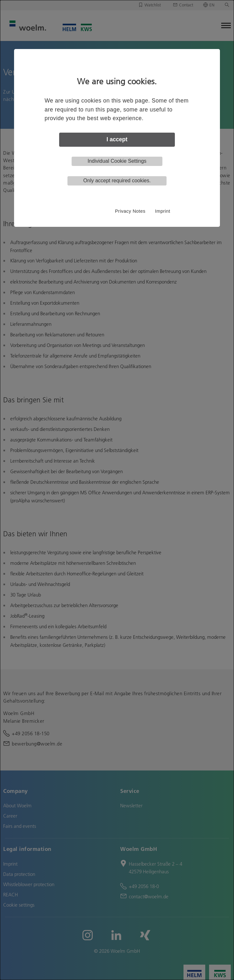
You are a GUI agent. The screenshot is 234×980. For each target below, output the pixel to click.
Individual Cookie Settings (117, 161)
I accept (117, 139)
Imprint (163, 211)
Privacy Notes (130, 211)
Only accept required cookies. (117, 181)
